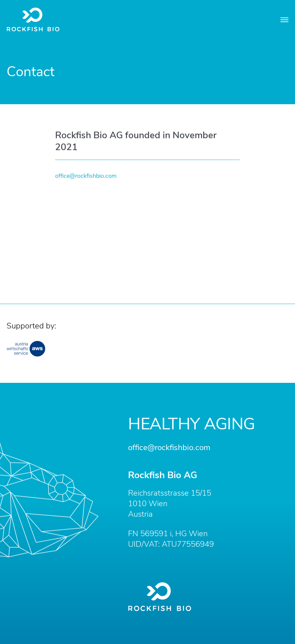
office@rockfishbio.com (86, 176)
